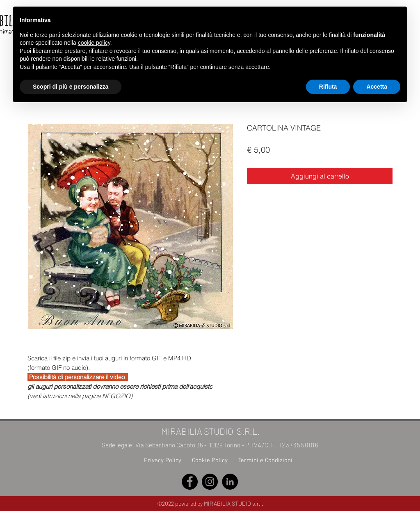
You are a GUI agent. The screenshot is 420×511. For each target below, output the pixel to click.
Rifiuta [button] (328, 87)
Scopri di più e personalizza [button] (71, 87)
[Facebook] (190, 482)
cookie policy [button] (94, 43)
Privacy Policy (163, 461)
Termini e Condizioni (265, 461)
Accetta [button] (377, 87)
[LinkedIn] (230, 482)
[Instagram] (210, 482)
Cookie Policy (210, 461)
